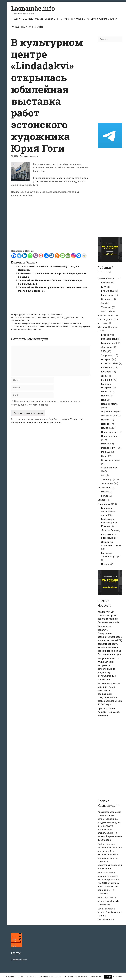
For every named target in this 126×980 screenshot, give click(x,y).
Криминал (106, 368)
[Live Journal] (84, 256)
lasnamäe (18, 318)
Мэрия (105, 392)
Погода (105, 424)
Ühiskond (106, 311)
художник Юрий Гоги (73, 318)
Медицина (107, 380)
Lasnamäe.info (33, 8)
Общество (45, 315)
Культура (18, 315)
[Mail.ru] (52, 256)
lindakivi (27, 318)
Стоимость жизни (111, 460)
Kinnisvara (106, 283)
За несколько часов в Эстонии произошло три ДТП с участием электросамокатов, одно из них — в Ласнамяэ (109, 883)
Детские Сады (109, 530)
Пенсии (105, 420)
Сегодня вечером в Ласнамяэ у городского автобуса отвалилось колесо (47, 323)
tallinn (34, 318)
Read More (117, 977)
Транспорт (27, 27)
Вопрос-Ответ (105, 315)
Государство (108, 343)
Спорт (104, 456)
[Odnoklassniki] (57, 256)
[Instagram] (73, 256)
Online (19, 959)
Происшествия (109, 436)
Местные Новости (33, 19)
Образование (108, 411)
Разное (105, 492)
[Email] (68, 256)
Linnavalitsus (108, 291)
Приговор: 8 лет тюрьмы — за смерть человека (109, 712)
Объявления (52, 19)
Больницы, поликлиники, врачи (108, 512)
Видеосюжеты (109, 339)
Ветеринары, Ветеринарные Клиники (109, 523)
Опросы (102, 500)
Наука (104, 400)
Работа (105, 444)
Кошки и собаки (110, 363)
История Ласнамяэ (98, 19)
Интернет (106, 359)
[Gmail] (41, 256)
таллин (59, 318)
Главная (16, 19)
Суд (103, 475)
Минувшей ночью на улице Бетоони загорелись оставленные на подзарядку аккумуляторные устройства (109, 669)
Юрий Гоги (24, 320)
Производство (109, 432)
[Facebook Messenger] (79, 256)
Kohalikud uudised (107, 279)
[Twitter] (19, 256)
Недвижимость (109, 404)
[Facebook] (14, 256)
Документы (107, 347)
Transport (106, 307)
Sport (104, 303)
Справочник (68, 19)
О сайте (39, 27)
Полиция (106, 564)
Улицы (16, 27)
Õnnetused (107, 299)
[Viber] (35, 256)
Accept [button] (108, 977)
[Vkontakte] (46, 256)
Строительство (109, 468)
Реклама (106, 452)
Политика (106, 428)
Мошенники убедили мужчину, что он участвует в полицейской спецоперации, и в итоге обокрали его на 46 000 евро (110, 694)
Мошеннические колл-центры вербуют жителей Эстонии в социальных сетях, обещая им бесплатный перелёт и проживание (110, 858)
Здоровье (106, 355)
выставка (41, 318)
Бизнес (105, 335)
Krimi (104, 287)
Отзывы (81, 19)
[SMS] (63, 256)
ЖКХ (104, 351)
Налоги (105, 396)
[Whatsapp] (30, 256)
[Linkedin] (25, 256)
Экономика (107, 483)
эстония (15, 320)
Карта (114, 19)
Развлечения (57, 315)
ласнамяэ (51, 318)
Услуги (105, 496)
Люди (104, 376)
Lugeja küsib (108, 295)
